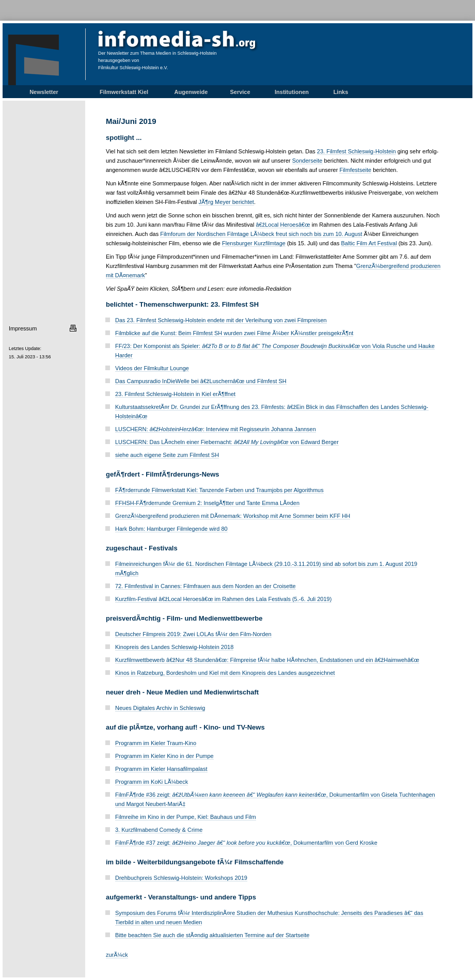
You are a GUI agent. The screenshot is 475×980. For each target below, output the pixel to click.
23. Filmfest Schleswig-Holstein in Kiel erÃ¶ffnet (175, 394)
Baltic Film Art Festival (369, 243)
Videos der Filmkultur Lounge (152, 368)
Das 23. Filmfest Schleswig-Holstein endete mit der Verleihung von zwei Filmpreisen (221, 320)
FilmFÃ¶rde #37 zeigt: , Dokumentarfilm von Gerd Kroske (246, 843)
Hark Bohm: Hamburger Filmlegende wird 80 (171, 529)
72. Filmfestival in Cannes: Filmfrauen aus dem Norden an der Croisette (205, 586)
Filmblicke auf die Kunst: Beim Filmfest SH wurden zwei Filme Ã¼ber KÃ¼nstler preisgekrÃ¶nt (234, 333)
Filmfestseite (355, 170)
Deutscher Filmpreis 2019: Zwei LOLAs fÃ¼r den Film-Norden (193, 634)
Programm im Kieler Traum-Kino (156, 743)
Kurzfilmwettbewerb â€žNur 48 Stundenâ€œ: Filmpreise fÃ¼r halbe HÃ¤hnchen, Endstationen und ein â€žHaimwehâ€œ (267, 660)
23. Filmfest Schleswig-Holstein (357, 151)
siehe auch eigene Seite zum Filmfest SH (167, 455)
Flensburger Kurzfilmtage (254, 243)
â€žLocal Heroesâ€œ (283, 225)
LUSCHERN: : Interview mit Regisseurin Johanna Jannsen (216, 429)
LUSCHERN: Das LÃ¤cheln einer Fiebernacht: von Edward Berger (227, 442)
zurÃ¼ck (117, 955)
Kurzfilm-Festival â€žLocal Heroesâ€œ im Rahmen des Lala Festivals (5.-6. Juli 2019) (223, 599)
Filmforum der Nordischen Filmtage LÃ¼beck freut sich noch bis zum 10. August (261, 234)
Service (240, 92)
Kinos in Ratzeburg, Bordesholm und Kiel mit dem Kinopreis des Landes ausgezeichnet (225, 673)
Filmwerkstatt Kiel (124, 92)
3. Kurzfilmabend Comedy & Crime (159, 830)
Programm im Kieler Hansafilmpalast (161, 769)
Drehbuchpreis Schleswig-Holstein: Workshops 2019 (181, 878)
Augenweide (191, 92)
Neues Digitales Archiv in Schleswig (160, 708)
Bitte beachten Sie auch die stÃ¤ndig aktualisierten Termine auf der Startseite (212, 935)
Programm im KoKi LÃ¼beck (152, 782)
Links (341, 92)
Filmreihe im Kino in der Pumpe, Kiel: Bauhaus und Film (186, 817)
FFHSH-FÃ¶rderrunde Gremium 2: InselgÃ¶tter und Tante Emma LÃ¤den (207, 503)
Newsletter (44, 92)
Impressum (23, 328)
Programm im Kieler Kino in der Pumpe (164, 756)
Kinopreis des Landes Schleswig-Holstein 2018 (174, 647)
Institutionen (292, 92)
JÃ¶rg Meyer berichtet (226, 202)
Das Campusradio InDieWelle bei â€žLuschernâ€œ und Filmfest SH (201, 381)
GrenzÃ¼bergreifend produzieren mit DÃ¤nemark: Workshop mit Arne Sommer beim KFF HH (233, 516)
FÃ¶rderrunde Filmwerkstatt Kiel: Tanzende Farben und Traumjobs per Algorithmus (219, 490)
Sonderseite (307, 161)
